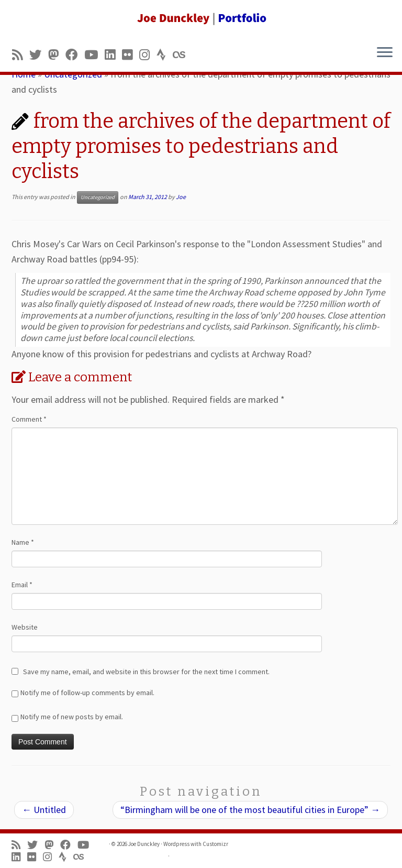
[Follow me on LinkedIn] (113, 55)
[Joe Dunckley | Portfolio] (201, 18)
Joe (181, 197)
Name (23, 542)
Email (22, 585)
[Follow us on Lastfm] (182, 55)
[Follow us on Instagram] (148, 55)
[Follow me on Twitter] (39, 55)
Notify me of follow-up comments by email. (87, 693)
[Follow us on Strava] (165, 55)
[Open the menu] (385, 53)
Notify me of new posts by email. (72, 717)
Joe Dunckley (144, 844)
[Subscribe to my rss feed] (21, 55)
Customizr (215, 844)
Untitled (44, 810)
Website (25, 627)
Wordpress (176, 844)
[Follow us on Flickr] (131, 55)
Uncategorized (98, 197)
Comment (29, 419)
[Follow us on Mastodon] (57, 55)
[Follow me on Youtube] (94, 55)
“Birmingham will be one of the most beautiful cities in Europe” (250, 810)
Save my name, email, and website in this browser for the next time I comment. (146, 672)
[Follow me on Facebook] (75, 55)
